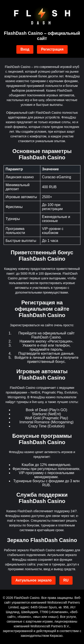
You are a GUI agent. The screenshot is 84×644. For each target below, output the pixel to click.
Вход (25, 49)
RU (66, 580)
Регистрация (52, 49)
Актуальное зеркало (33, 580)
